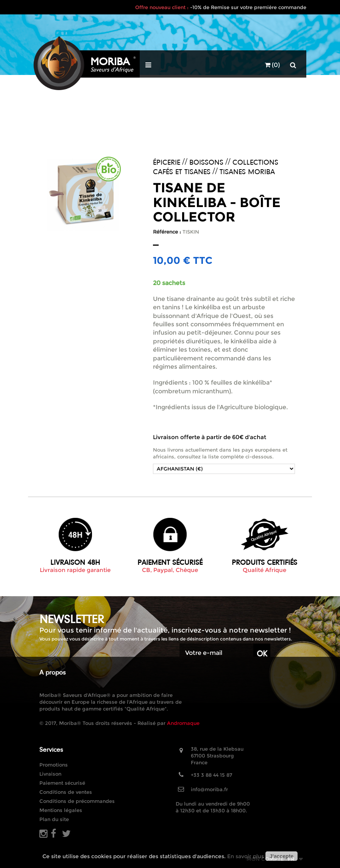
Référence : (167, 232)
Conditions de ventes (66, 792)
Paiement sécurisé (62, 783)
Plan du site (54, 819)
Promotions (54, 765)
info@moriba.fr (209, 789)
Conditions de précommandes (77, 801)
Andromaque (183, 723)
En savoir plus (246, 856)
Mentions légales (61, 810)
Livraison (50, 774)
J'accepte (282, 856)
